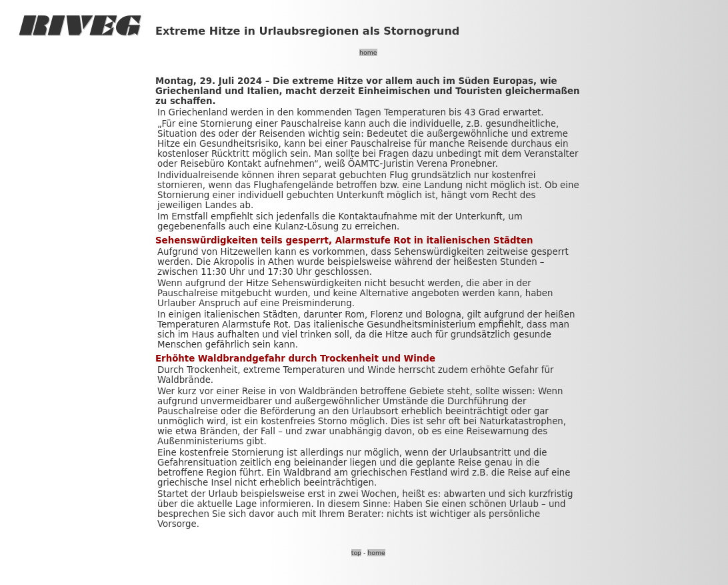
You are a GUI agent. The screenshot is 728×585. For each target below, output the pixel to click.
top (356, 553)
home (368, 52)
